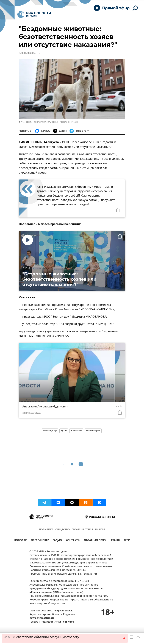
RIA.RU (116, 541)
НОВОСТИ (21, 541)
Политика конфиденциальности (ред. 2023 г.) (57, 570)
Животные (76, 431)
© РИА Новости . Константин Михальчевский (38, 122)
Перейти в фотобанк (69, 122)
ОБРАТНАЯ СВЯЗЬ (96, 541)
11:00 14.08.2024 (27, 53)
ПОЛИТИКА (46, 530)
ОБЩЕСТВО (63, 530)
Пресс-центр (50, 431)
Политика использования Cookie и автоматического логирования (71, 567)
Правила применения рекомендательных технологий (63, 574)
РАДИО (57, 541)
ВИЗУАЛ (100, 530)
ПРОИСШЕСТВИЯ (82, 530)
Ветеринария (93, 431)
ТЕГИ (127, 541)
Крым (64, 431)
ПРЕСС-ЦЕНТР (40, 541)
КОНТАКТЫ (73, 541)
